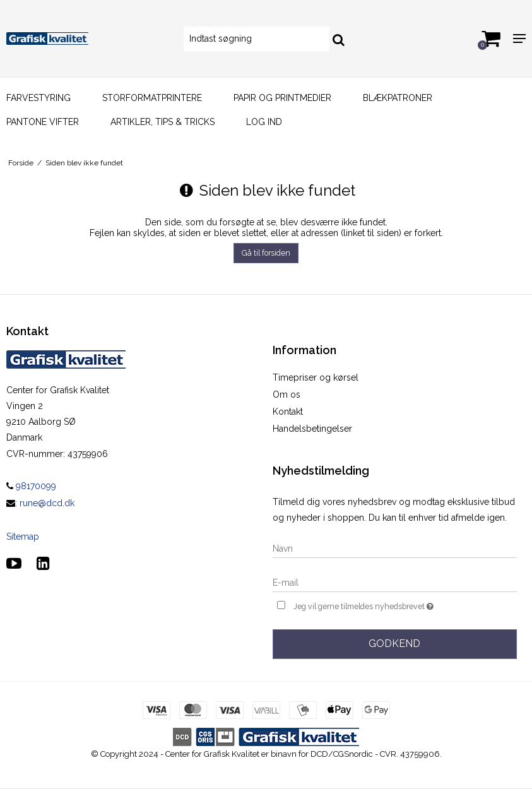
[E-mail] (395, 582)
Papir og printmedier (282, 98)
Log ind (264, 122)
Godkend (394, 644)
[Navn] (395, 548)
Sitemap (23, 537)
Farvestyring (38, 98)
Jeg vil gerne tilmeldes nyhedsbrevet (395, 605)
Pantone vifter (43, 122)
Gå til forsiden (266, 253)
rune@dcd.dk (47, 503)
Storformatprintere (152, 98)
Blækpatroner (398, 98)
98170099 (31, 486)
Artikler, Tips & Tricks (163, 122)
